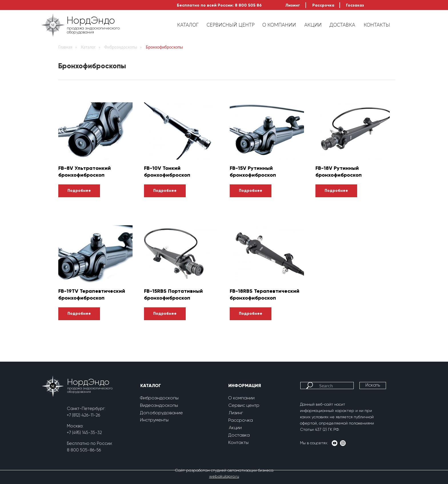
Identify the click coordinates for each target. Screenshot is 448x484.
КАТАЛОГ (188, 25)
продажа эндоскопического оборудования (93, 30)
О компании (241, 398)
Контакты (238, 443)
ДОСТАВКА (342, 25)
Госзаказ (355, 5)
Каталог (88, 47)
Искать (373, 385)
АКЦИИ (313, 25)
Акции (235, 428)
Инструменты (154, 420)
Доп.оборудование (161, 413)
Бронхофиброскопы (164, 47)
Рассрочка (323, 5)
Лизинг (293, 5)
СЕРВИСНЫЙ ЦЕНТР (231, 25)
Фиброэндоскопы (121, 47)
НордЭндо (91, 21)
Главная (65, 47)
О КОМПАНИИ (279, 25)
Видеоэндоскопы (159, 406)
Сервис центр (244, 406)
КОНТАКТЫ (377, 25)
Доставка (239, 435)
